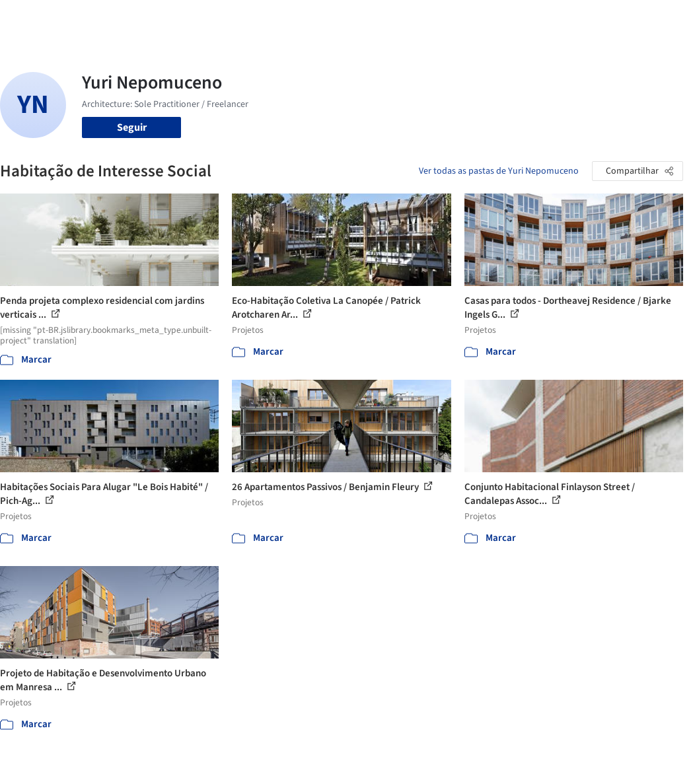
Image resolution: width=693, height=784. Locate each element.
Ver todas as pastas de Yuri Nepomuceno (499, 171)
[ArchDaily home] (34, 18)
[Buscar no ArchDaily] (153, 18)
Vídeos (460, 18)
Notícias (419, 18)
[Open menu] (659, 18)
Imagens (295, 18)
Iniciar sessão (530, 18)
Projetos (248, 18)
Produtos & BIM (357, 18)
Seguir (132, 127)
